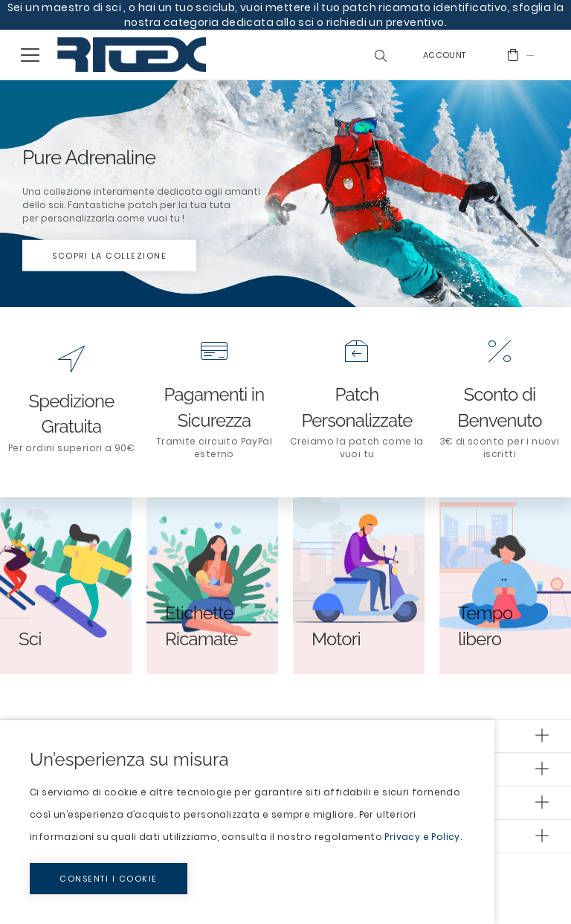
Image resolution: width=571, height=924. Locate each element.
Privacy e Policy (422, 837)
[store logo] (132, 55)
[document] (247, 822)
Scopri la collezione (109, 256)
